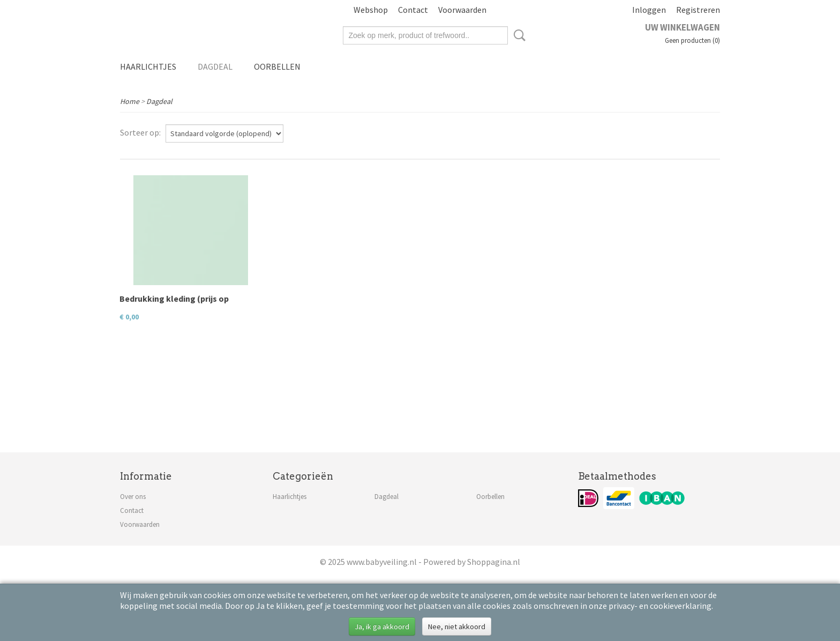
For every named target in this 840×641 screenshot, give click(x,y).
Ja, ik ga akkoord (382, 627)
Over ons (133, 497)
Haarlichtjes (148, 66)
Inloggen (649, 10)
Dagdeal (215, 66)
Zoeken (517, 35)
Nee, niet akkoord (457, 627)
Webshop (371, 10)
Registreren (698, 10)
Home (130, 101)
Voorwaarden (462, 10)
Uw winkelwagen (682, 27)
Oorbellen (277, 66)
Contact (413, 10)
